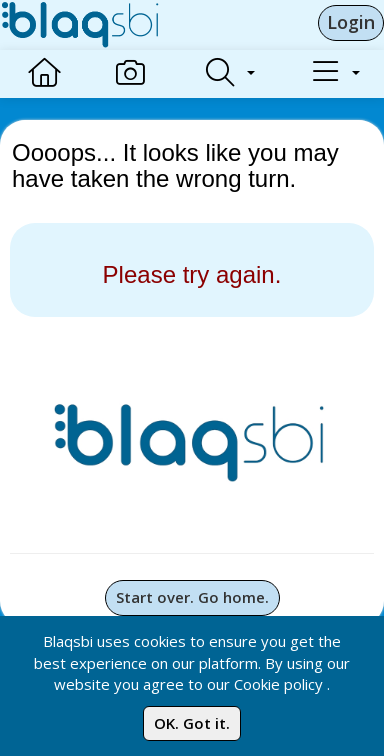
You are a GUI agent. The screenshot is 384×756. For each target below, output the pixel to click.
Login (351, 22)
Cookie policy (278, 684)
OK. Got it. (192, 723)
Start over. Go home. (192, 597)
